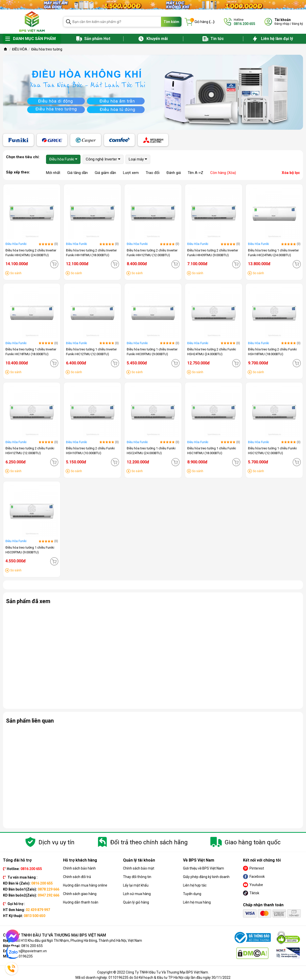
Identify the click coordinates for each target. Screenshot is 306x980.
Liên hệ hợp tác (195, 885)
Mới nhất (53, 173)
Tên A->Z (195, 173)
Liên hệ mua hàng (197, 902)
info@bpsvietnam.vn (30, 951)
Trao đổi (153, 173)
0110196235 (23, 956)
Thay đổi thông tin (137, 877)
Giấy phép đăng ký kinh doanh (206, 877)
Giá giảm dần (105, 173)
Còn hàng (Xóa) (223, 173)
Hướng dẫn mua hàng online (85, 885)
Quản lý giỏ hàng (136, 902)
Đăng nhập (282, 24)
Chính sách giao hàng (80, 894)
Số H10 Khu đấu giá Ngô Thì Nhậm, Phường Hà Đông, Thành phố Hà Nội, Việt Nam (79, 941)
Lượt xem (131, 173)
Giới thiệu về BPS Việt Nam (203, 868)
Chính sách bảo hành (79, 868)
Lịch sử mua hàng (137, 894)
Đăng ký (297, 24)
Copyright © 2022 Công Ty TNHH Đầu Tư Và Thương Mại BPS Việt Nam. (153, 972)
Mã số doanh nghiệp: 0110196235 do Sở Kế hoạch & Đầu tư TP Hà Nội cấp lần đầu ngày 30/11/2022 (153, 978)
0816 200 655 (32, 946)
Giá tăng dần (77, 173)
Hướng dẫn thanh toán (81, 902)
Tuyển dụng (192, 894)
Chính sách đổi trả (77, 877)
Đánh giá (174, 173)
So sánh (16, 273)
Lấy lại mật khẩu (136, 885)
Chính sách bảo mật (139, 868)
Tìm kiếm (171, 22)
